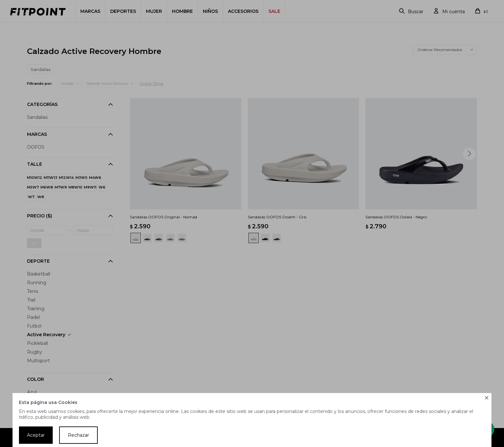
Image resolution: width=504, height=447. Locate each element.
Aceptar (36, 435)
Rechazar (78, 435)
